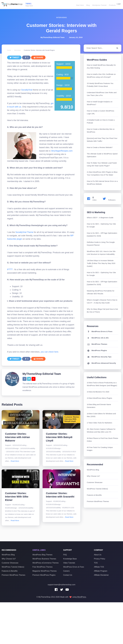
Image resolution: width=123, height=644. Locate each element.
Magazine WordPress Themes (45, 571)
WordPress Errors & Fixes (100, 331)
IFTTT (10, 269)
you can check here (49, 352)
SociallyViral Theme (24, 232)
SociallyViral (27, 90)
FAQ (65, 555)
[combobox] (102, 48)
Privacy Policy (100, 559)
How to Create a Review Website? (100, 147)
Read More (15, 461)
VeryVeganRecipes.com (62, 151)
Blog (87, 4)
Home (9, 50)
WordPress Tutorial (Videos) (97, 489)
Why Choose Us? (93, 476)
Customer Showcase (95, 482)
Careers (66, 571)
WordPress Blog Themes (42, 555)
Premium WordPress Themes (98, 501)
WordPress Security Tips (99, 357)
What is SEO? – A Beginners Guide (100, 218)
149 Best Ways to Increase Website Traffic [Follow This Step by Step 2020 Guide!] (101, 263)
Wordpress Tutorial (98, 4)
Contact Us (68, 575)
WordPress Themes (97, 344)
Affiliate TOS (99, 567)
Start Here (79, 4)
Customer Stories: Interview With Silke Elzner (17, 497)
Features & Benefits (94, 495)
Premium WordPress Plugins (44, 575)
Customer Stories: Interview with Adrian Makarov (17, 437)
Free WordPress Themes (42, 567)
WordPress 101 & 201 (98, 338)
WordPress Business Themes (44, 559)
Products (110, 4)
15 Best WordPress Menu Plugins (99, 398)
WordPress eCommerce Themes (46, 563)
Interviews (17, 50)
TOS (96, 563)
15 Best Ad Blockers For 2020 (98, 392)
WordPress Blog (93, 470)
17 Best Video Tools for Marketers (100, 423)
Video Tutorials (69, 563)
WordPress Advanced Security (101, 363)
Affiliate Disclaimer (101, 575)
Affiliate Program (101, 571)
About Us (98, 555)
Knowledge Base (70, 559)
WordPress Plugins (97, 350)
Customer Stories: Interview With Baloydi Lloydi (59, 437)
